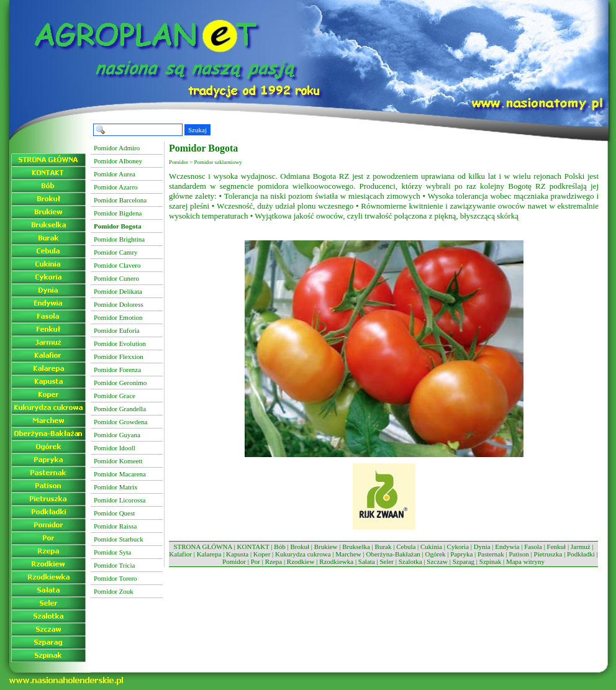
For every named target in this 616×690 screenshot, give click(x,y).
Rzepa (274, 561)
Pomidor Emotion (118, 317)
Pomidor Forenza (117, 370)
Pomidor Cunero (116, 278)
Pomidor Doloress (119, 304)
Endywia (507, 547)
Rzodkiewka (336, 561)
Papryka (461, 554)
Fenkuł (557, 547)
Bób (279, 547)
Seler (387, 561)
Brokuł (300, 547)
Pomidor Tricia (114, 565)
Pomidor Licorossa (120, 500)
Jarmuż (581, 547)
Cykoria (458, 547)
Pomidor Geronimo (120, 383)
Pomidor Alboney (118, 161)
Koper (262, 554)
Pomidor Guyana (117, 435)
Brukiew (326, 547)
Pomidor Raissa (115, 526)
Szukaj (197, 130)
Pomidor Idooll (115, 448)
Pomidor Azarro (116, 187)
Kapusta (237, 554)
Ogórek (436, 554)
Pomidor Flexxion (119, 356)
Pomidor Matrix (116, 487)
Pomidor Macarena (120, 474)
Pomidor (234, 561)
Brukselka (356, 547)
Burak (383, 547)
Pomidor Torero (115, 578)
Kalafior (180, 554)
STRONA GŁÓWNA (202, 547)
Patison (519, 554)
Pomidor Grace (115, 396)
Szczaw (437, 561)
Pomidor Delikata (118, 291)
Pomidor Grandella (120, 409)
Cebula (406, 547)
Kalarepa (209, 554)
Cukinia (431, 547)
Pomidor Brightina (119, 239)
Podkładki (581, 554)
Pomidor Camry (116, 252)
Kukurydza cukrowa (303, 554)
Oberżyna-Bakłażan (393, 554)
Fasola (533, 547)
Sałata (367, 561)
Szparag (464, 561)
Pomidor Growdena (120, 422)
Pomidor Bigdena (118, 213)
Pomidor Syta (112, 552)
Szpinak (490, 561)
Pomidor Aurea (115, 174)
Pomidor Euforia (117, 330)
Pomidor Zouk (114, 591)
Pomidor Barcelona (120, 200)
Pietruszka (548, 554)
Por (256, 561)
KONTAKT (253, 547)
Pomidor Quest (114, 513)
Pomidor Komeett (118, 461)
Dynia (482, 547)
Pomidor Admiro (117, 148)
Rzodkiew (301, 561)
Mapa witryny (525, 561)
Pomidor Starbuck (119, 539)
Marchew (348, 554)
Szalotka (410, 561)
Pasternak (491, 554)
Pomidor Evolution (120, 343)
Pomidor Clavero (117, 265)
